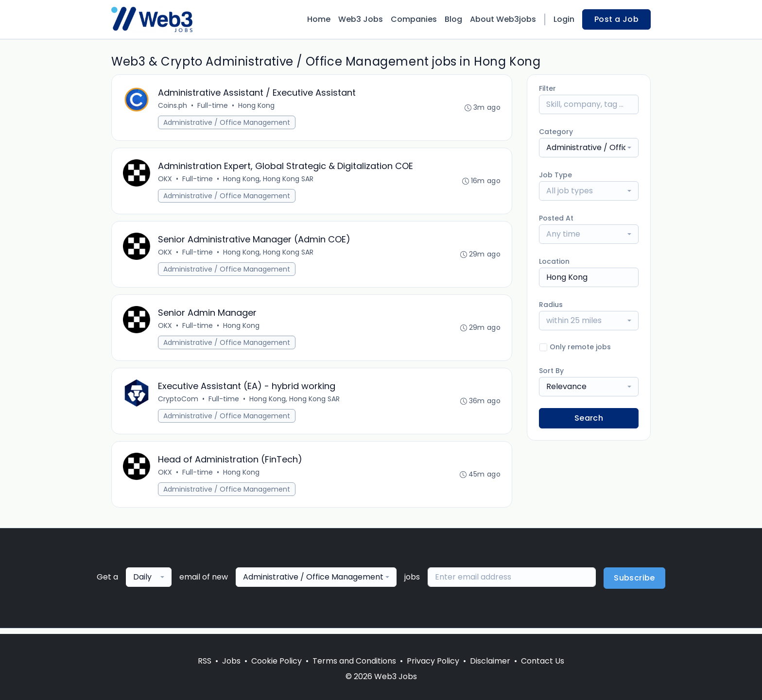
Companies (414, 19)
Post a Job (616, 19)
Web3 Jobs (361, 19)
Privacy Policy (433, 661)
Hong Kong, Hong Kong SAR (269, 180)
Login (564, 19)
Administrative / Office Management (227, 123)
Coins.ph (173, 106)
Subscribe (634, 584)
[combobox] (589, 148)
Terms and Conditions (354, 661)
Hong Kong (257, 106)
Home (319, 19)
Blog (453, 19)
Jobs (231, 661)
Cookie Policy (277, 661)
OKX (165, 180)
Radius (551, 305)
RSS (205, 661)
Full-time (213, 106)
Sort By (551, 371)
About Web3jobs (503, 19)
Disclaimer (490, 661)
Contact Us (543, 661)
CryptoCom (179, 403)
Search (589, 418)
